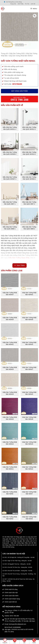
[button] (35, 16)
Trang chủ (4, 53)
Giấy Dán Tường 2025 (17, 53)
